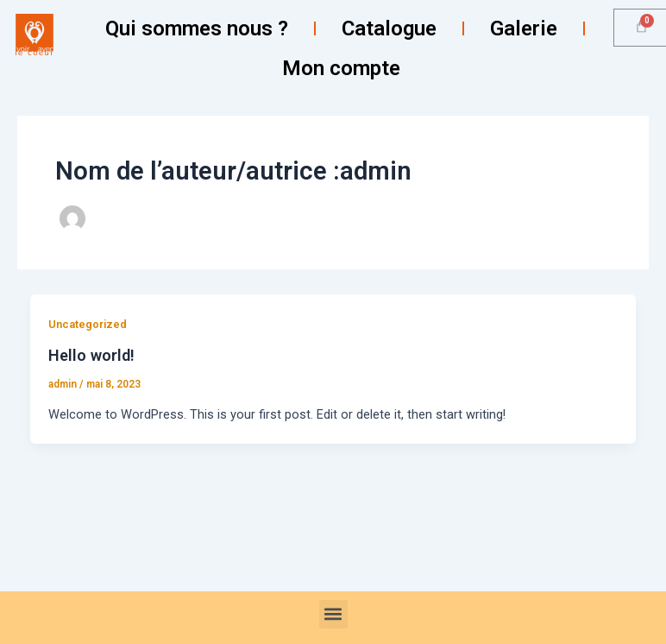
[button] (333, 614)
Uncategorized (88, 324)
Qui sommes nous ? (197, 28)
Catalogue (389, 28)
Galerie (524, 28)
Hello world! (91, 355)
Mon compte (341, 68)
